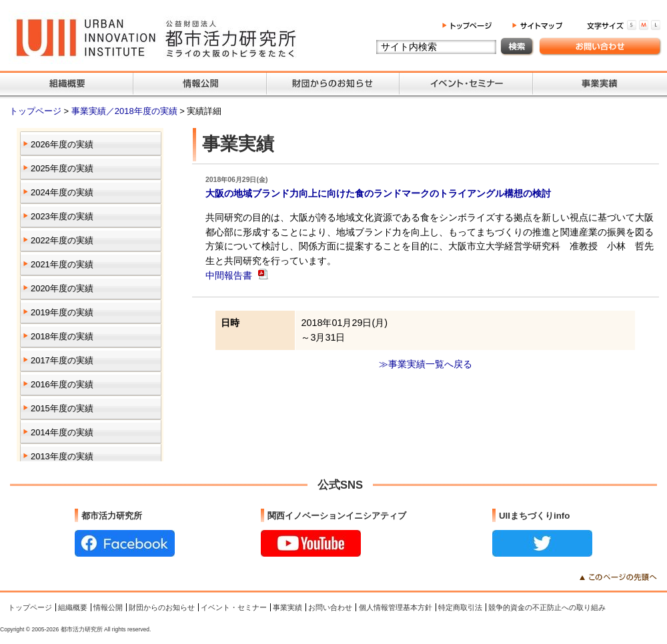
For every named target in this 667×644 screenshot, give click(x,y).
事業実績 (287, 607)
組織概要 (73, 607)
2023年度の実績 (62, 216)
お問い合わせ (330, 607)
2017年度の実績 (62, 360)
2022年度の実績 (62, 240)
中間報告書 (230, 275)
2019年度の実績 (62, 312)
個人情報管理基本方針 (396, 607)
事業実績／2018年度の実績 (125, 111)
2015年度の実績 (62, 408)
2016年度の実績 (62, 384)
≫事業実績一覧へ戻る (426, 364)
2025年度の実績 (62, 168)
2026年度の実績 (62, 144)
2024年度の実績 (62, 192)
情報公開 (108, 607)
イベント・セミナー (234, 607)
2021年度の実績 (62, 264)
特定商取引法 (460, 607)
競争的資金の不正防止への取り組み (547, 607)
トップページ (37, 111)
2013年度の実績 (62, 456)
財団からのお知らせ (162, 607)
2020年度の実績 (62, 288)
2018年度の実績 (62, 336)
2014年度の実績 (62, 432)
